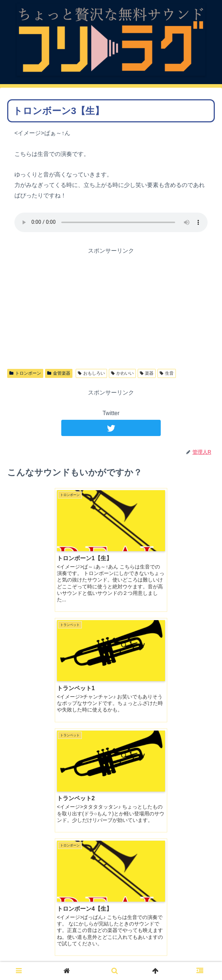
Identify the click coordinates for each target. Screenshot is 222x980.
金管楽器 (59, 373)
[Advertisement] (111, 307)
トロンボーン (25, 373)
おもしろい (91, 373)
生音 (167, 373)
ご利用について (111, 957)
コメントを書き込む (111, 869)
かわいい (122, 373)
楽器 (147, 373)
